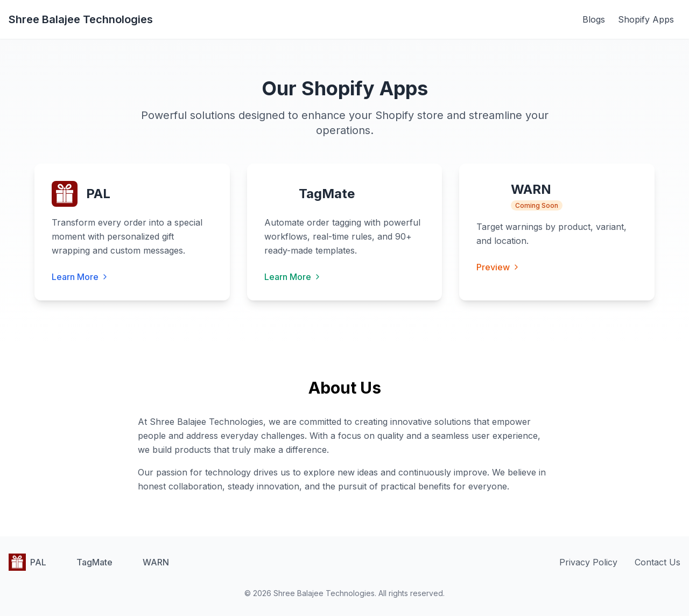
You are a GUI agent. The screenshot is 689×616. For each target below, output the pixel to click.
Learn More (80, 277)
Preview (498, 267)
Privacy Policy (588, 562)
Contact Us (658, 562)
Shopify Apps (646, 19)
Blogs (594, 19)
